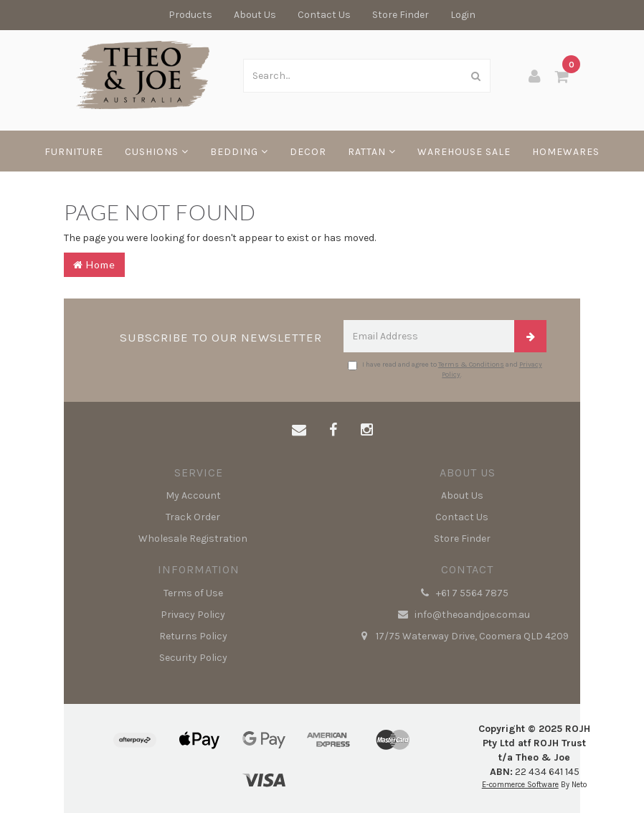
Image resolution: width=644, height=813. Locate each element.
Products (190, 15)
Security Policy (193, 658)
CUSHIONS (157, 152)
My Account (193, 495)
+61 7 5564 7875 (462, 593)
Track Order (193, 517)
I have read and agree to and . (445, 370)
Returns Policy (193, 636)
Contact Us (324, 15)
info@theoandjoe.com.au (462, 615)
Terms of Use (193, 593)
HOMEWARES (566, 152)
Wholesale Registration (193, 539)
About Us (255, 15)
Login (463, 15)
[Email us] (299, 431)
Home (94, 264)
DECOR (308, 152)
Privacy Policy (193, 615)
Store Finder (401, 15)
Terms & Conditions (471, 365)
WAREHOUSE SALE (464, 152)
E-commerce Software (520, 785)
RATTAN (372, 152)
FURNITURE (74, 152)
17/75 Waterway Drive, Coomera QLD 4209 (462, 636)
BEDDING (239, 152)
